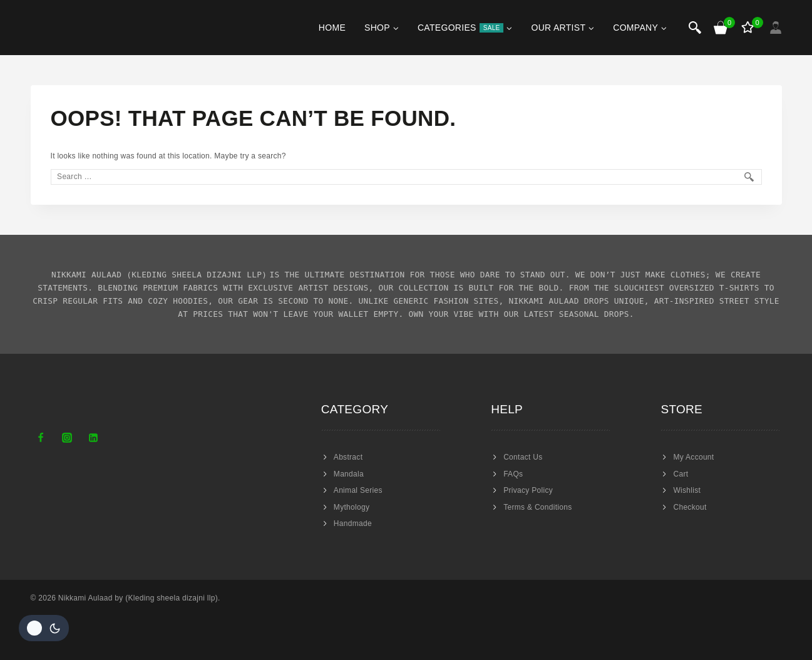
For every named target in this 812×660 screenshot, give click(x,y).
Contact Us (523, 457)
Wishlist (687, 490)
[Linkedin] (93, 438)
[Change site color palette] (44, 628)
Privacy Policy (528, 490)
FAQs (513, 474)
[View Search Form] (695, 28)
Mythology (352, 507)
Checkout (690, 507)
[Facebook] (41, 438)
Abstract (348, 457)
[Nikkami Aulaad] (68, 28)
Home (332, 28)
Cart (681, 474)
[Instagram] (67, 438)
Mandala (349, 474)
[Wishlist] (749, 28)
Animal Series (358, 490)
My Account (693, 457)
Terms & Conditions (537, 507)
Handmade (353, 523)
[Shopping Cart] (721, 28)
